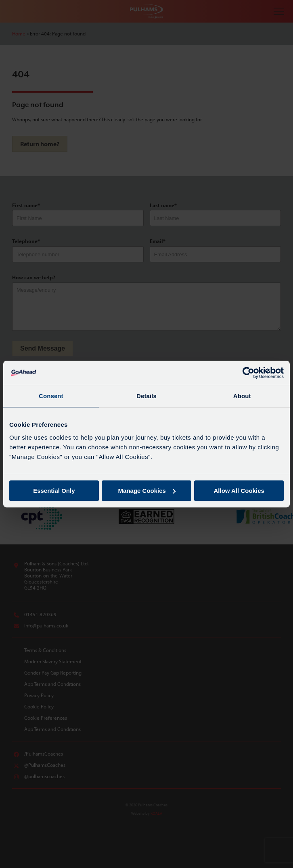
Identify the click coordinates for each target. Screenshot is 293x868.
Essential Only (54, 491)
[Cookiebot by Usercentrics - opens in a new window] (248, 373)
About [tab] (242, 396)
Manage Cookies (147, 491)
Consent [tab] (51, 396)
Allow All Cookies (239, 491)
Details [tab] (146, 396)
